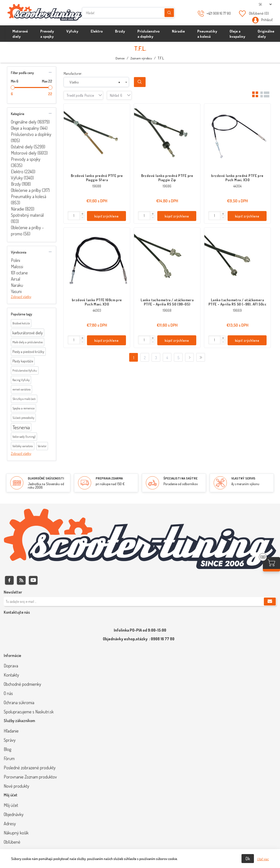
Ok (248, 859)
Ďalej (189, 357)
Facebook (9, 580)
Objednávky (14, 814)
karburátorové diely (28, 333)
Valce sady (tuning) (24, 436)
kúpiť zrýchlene (107, 216)
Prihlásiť (267, 20)
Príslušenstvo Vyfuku (25, 370)
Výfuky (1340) (22, 178)
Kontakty (11, 675)
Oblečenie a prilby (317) (30, 190)
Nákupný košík (16, 833)
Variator (42, 446)
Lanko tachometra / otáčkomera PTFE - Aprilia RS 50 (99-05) (167, 302)
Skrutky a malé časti (24, 399)
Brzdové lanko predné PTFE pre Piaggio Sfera (97, 178)
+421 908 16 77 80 (219, 13)
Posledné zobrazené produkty (30, 768)
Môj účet (11, 805)
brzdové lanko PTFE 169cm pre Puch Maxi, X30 (97, 302)
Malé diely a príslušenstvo (28, 342)
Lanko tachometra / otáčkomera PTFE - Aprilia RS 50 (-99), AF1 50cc (237, 302)
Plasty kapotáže (23, 361)
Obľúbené (12, 842)
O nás (8, 693)
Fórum (9, 758)
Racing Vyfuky (21, 380)
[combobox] (96, 82)
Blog (7, 749)
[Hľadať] (128, 13)
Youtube (33, 580)
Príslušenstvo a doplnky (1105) (31, 137)
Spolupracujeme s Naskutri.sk (29, 712)
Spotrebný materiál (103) (27, 218)
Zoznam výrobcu (141, 58)
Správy (10, 740)
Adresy (10, 824)
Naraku (17, 285)
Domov (120, 58)
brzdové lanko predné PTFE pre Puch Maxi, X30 (237, 178)
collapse (50, 72)
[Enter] (74, 216)
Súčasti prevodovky (23, 418)
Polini (16, 260)
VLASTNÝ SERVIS (243, 478)
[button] (82, 214)
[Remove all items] (119, 82)
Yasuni (16, 291)
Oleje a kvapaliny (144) (29, 128)
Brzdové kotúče (21, 323)
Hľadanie (169, 13)
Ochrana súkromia (19, 702)
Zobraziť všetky (21, 297)
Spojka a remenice (23, 408)
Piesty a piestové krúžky (28, 352)
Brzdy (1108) (21, 184)
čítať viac (263, 859)
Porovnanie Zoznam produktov (30, 777)
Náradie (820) (23, 209)
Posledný (201, 357)
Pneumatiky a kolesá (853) (29, 199)
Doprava (11, 666)
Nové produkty (17, 786)
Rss (21, 580)
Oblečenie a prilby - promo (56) (27, 231)
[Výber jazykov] (265, 4)
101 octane (19, 273)
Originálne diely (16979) (30, 122)
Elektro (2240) (23, 172)
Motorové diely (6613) (29, 153)
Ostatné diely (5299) (28, 147)
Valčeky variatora (23, 446)
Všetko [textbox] (74, 82)
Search (140, 82)
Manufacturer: (73, 73)
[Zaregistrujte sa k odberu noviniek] (140, 602)
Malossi (17, 266)
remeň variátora (21, 389)
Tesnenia (21, 427)
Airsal (16, 279)
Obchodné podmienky (22, 684)
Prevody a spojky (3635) (26, 162)
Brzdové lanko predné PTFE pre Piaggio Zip (167, 178)
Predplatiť (270, 602)
